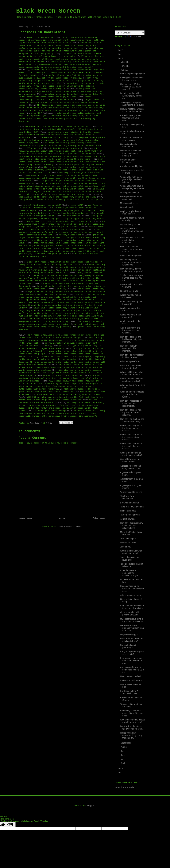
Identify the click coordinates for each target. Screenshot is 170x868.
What (59, 216)
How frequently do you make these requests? (132, 270)
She (34, 286)
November (126, 66)
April (123, 763)
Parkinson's (49, 113)
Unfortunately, (95, 194)
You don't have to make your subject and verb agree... (131, 180)
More (69, 411)
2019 (121, 768)
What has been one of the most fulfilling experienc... (132, 240)
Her (48, 62)
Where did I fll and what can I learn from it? (131, 552)
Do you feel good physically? (128, 646)
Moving (101, 154)
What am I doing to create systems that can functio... (132, 394)
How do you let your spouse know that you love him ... (131, 249)
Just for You (126, 547)
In (64, 83)
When (41, 167)
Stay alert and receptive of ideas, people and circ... (132, 607)
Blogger (91, 806)
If (52, 267)
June (123, 755)
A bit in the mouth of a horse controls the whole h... (130, 330)
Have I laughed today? (131, 676)
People (22, 37)
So (57, 165)
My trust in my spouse (130, 224)
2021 (121, 54)
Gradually (72, 89)
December (126, 62)
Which (71, 254)
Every (76, 43)
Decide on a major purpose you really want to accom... (132, 628)
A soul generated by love (132, 166)
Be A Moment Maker (130, 503)
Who (28, 113)
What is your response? (131, 256)
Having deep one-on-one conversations (132, 198)
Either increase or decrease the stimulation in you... (130, 573)
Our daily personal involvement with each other (132, 231)
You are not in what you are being (131, 705)
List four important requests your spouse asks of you (131, 262)
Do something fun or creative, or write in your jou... (132, 589)
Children (87, 235)
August (124, 747)
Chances (84, 227)
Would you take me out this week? (131, 296)
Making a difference (129, 203)
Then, (71, 294)
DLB (42, 143)
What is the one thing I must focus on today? (131, 454)
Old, (39, 94)
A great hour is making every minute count (130, 467)
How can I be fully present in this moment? (132, 356)
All (20, 319)
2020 (121, 58)
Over (73, 321)
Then (81, 97)
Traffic (52, 289)
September (126, 743)
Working (89, 148)
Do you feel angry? (129, 634)
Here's (22, 262)
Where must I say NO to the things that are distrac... (131, 428)
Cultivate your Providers (131, 680)
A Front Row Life (128, 519)
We (87, 48)
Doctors (53, 365)
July (123, 751)
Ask (20, 205)
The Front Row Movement (132, 507)
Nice (94, 213)
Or (39, 311)
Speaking (91, 229)
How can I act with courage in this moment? (129, 348)
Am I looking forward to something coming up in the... (132, 670)
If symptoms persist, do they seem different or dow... (131, 661)
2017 (121, 772)
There (94, 127)
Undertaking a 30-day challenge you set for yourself (131, 87)
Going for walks (127, 207)
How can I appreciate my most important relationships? (132, 525)
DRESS (72, 273)
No (85, 78)
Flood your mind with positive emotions (130, 614)
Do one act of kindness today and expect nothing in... (131, 153)
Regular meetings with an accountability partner (132, 110)
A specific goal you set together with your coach (130, 118)
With (45, 381)
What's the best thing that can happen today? (132, 380)
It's (28, 276)
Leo (56, 235)
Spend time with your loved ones (130, 559)
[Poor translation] (11, 825)
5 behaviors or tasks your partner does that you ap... (132, 278)
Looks (55, 173)
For (43, 75)
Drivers (72, 289)
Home (62, 519)
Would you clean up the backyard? (131, 303)
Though (32, 105)
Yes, (38, 183)
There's (38, 284)
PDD (72, 138)
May (123, 759)
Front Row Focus (128, 511)
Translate (134, 36)
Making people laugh (130, 193)
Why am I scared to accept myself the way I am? (132, 721)
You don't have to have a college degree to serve (132, 187)
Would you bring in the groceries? (130, 316)
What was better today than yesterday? (130, 367)
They (58, 37)
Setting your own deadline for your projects (132, 79)
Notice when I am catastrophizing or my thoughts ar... (131, 735)
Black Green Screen (48, 11)
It (49, 73)
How (20, 148)
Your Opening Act (128, 539)
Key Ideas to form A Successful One (129, 692)
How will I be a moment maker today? (131, 461)
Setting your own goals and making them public (132, 104)
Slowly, (23, 335)
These (43, 132)
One (56, 346)
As (86, 205)
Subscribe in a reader (125, 787)
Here (68, 349)
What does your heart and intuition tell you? (132, 640)
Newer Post (26, 519)
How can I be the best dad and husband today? (132, 420)
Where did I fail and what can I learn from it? (132, 373)
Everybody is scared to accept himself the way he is (132, 713)
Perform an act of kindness (128, 161)
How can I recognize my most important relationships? (131, 403)
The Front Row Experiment (127, 497)
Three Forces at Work (130, 515)
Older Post (98, 519)
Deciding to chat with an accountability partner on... (131, 96)
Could (21, 127)
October (125, 70)
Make (36, 181)
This (46, 148)
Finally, (80, 100)
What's (66, 205)
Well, (21, 221)
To (79, 56)
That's (97, 221)
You (40, 211)
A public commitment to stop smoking (131, 139)
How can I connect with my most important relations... (131, 412)
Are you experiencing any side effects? (132, 653)
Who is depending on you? (132, 74)
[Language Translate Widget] (130, 33)
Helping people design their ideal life (130, 213)
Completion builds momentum (128, 145)
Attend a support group (131, 595)
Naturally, (24, 70)
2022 (121, 50)
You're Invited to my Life (131, 492)
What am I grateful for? (131, 361)
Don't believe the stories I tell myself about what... (132, 728)
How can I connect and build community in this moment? (132, 339)
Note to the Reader (129, 543)
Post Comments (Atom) (70, 526)
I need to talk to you (129, 291)
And (50, 213)
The (34, 138)
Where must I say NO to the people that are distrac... (131, 446)
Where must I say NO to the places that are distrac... (131, 437)
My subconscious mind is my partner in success (132, 620)
